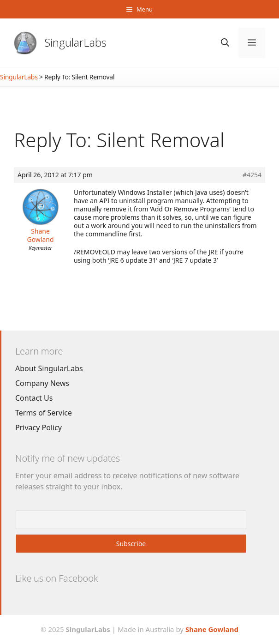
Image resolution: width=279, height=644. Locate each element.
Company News (42, 383)
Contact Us (34, 398)
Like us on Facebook (56, 578)
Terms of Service (44, 413)
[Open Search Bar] (225, 43)
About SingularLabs (49, 368)
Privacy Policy (39, 427)
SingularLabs (76, 42)
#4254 (252, 175)
